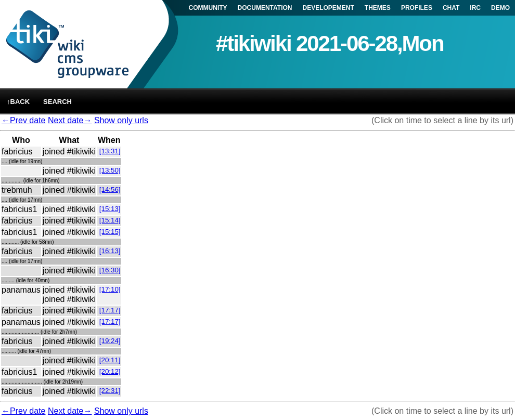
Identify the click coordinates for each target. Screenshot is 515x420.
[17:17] (110, 310)
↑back (18, 102)
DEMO (500, 8)
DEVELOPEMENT (329, 8)
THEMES (378, 8)
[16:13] (110, 251)
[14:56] (110, 189)
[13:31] (110, 151)
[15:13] (110, 209)
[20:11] (110, 360)
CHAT (451, 8)
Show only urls (121, 120)
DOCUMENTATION (265, 8)
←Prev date (23, 120)
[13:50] (110, 170)
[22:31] (110, 391)
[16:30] (110, 270)
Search (57, 102)
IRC (475, 8)
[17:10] (110, 289)
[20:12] (110, 371)
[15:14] (110, 220)
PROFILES (417, 8)
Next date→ (70, 120)
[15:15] (110, 232)
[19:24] (110, 341)
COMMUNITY (208, 8)
